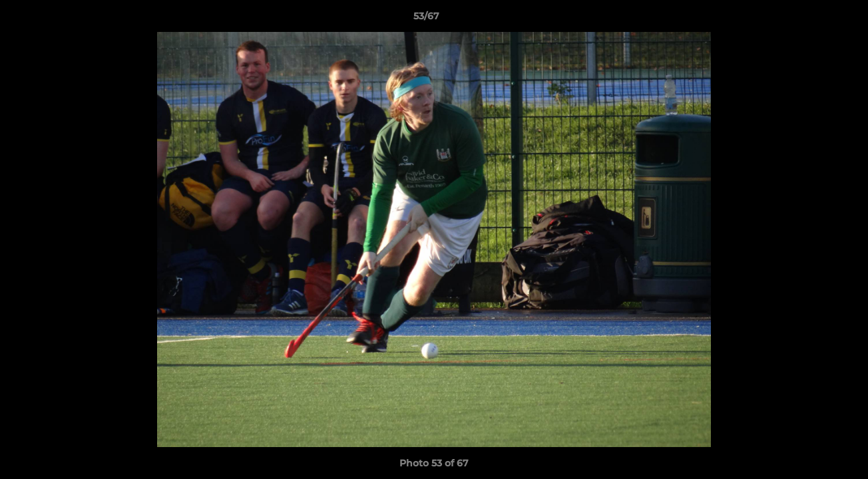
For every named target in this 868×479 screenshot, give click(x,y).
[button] (812, 19)
